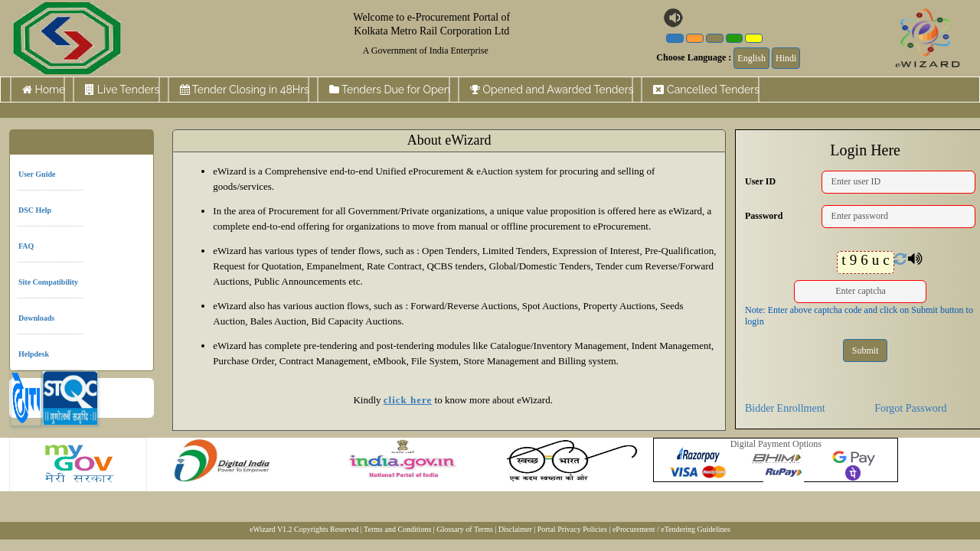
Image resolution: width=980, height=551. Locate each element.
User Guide (41, 166)
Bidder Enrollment (785, 401)
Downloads (40, 292)
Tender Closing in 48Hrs (269, 89)
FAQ (28, 229)
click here (408, 398)
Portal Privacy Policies (572, 541)
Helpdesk (37, 323)
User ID (760, 180)
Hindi (786, 58)
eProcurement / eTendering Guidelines (671, 541)
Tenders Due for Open (426, 89)
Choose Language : (694, 57)
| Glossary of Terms (464, 541)
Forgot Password (899, 401)
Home (44, 89)
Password (764, 214)
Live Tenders (134, 89)
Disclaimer (515, 541)
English (751, 58)
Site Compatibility (54, 260)
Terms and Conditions (397, 541)
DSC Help (38, 197)
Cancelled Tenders (767, 89)
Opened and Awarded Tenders (601, 89)
